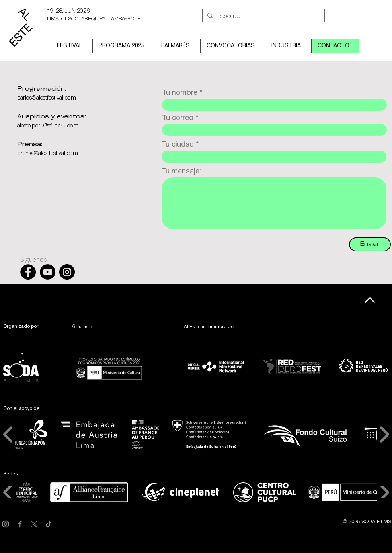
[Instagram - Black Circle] (67, 272)
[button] (72, 46)
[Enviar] (370, 244)
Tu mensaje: (181, 172)
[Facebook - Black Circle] (28, 272)
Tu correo (178, 118)
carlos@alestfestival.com (47, 98)
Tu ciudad (178, 145)
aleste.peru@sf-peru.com (48, 126)
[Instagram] (6, 524)
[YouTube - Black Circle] (48, 272)
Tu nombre (180, 93)
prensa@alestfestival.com (48, 153)
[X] (34, 524)
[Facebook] (20, 524)
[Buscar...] (263, 17)
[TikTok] (49, 524)
